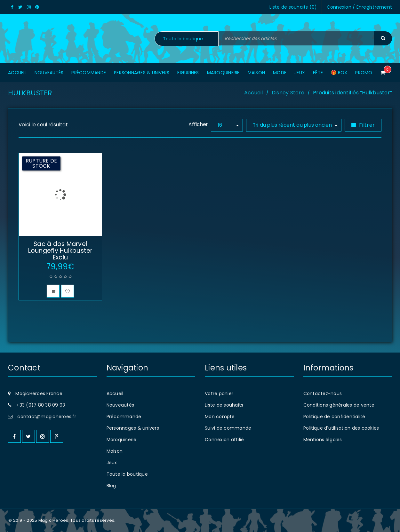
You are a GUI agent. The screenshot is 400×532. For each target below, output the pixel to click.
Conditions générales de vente (339, 405)
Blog (111, 486)
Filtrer (367, 125)
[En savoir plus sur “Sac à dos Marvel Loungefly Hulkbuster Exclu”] (53, 291)
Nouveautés (120, 405)
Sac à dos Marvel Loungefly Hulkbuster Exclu (60, 251)
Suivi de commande (228, 428)
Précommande (124, 417)
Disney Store (288, 93)
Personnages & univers (133, 428)
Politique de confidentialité (334, 417)
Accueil (254, 93)
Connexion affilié (224, 440)
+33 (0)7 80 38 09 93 (41, 405)
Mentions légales (323, 440)
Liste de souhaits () (293, 7)
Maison (115, 451)
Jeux (112, 463)
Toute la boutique (127, 474)
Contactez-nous (323, 393)
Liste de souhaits (224, 405)
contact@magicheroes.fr (47, 417)
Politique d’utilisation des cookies (341, 428)
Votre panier (219, 393)
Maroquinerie (122, 440)
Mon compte (220, 417)
